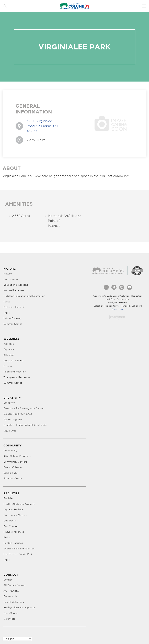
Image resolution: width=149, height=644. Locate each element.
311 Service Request (15, 585)
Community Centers (15, 462)
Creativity (9, 403)
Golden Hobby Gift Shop (18, 414)
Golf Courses (11, 526)
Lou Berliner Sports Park (18, 554)
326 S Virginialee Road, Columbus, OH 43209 (42, 126)
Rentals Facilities (13, 543)
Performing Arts (13, 419)
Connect (9, 580)
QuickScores (11, 613)
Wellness (9, 344)
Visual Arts (10, 431)
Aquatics (9, 349)
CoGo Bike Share (13, 360)
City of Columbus (14, 602)
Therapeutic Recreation (17, 377)
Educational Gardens (16, 285)
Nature (8, 274)
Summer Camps (13, 324)
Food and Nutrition (15, 372)
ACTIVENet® (11, 591)
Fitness (8, 366)
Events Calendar (13, 467)
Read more (118, 309)
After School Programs (17, 456)
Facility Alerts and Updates (19, 504)
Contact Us (10, 596)
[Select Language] (17, 639)
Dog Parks (10, 521)
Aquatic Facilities (13, 509)
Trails (7, 313)
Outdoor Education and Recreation (24, 296)
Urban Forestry (13, 318)
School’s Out (11, 473)
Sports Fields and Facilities (19, 549)
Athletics (9, 355)
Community (10, 451)
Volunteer (9, 619)
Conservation (11, 279)
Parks (7, 302)
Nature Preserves (14, 290)
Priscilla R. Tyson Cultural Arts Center (25, 425)
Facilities (8, 498)
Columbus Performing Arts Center (24, 408)
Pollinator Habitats (14, 307)
